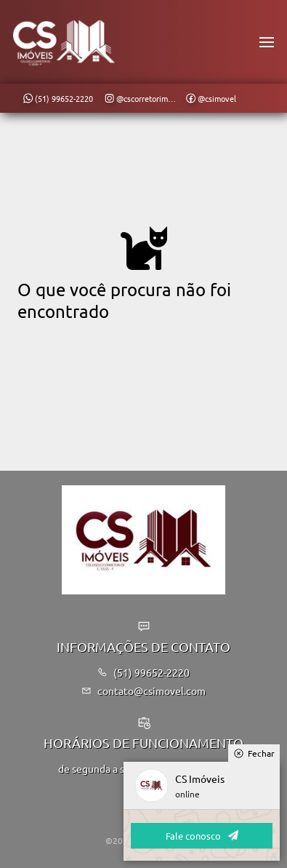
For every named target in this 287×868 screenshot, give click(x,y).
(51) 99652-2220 (143, 672)
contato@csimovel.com (143, 690)
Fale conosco (202, 836)
